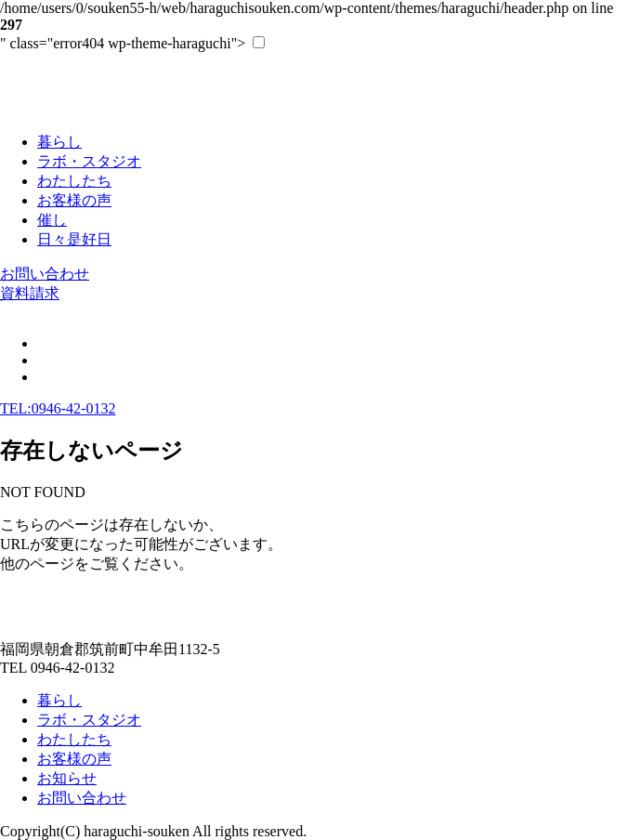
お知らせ (67, 778)
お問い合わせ (45, 274)
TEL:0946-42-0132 (58, 408)
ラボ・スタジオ (89, 720)
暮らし (59, 700)
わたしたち (74, 739)
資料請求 (30, 293)
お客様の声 (74, 759)
